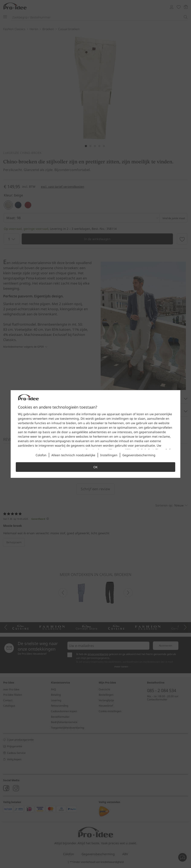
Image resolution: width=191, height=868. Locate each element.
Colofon (41, 455)
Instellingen (109, 455)
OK (95, 467)
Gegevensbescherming (139, 455)
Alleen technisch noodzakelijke (73, 455)
